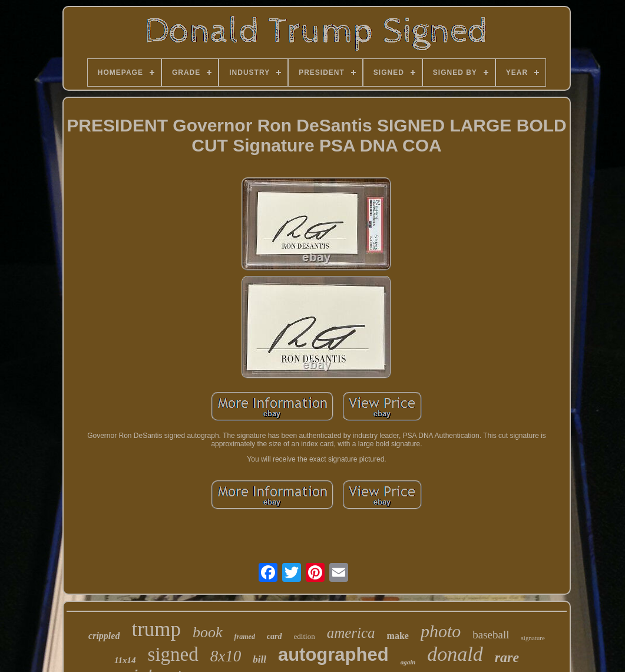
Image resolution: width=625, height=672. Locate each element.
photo (441, 631)
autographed (333, 655)
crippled (104, 636)
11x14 (125, 660)
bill (259, 659)
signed (173, 654)
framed (245, 637)
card (275, 636)
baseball (491, 635)
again (408, 662)
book (208, 632)
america (351, 633)
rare (507, 657)
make (398, 636)
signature (533, 638)
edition (305, 636)
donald (455, 654)
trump (156, 629)
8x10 (226, 656)
